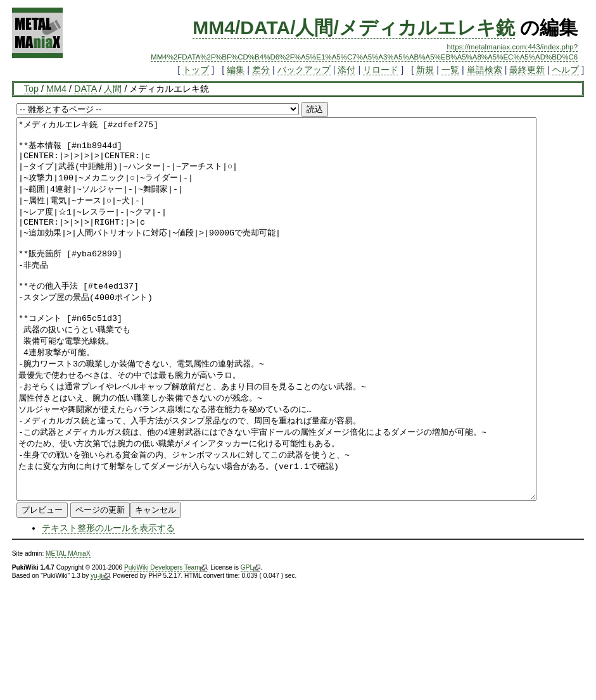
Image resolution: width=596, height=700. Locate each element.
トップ (196, 70)
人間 (113, 89)
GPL (250, 644)
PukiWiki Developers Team (166, 644)
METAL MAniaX (68, 629)
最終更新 (527, 70)
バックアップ (304, 70)
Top (31, 89)
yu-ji (100, 652)
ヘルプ (566, 70)
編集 (236, 70)
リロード (381, 70)
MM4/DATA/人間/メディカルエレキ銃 (354, 28)
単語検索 (485, 70)
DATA (85, 89)
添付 (346, 70)
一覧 (450, 70)
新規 (425, 70)
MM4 (56, 89)
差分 (261, 70)
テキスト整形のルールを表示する (108, 604)
